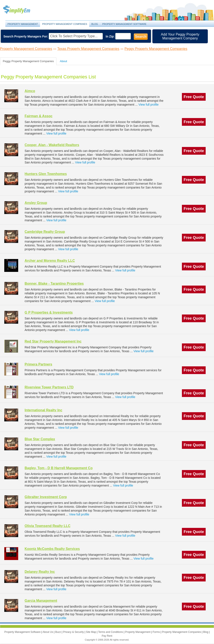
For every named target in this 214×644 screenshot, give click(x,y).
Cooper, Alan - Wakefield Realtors (52, 145)
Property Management (21, 10)
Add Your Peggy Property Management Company (180, 36)
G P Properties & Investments (49, 312)
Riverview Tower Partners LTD (49, 387)
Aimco (30, 91)
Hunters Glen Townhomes (46, 174)
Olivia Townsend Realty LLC (48, 526)
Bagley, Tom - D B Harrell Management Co (59, 468)
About (63, 61)
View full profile (149, 105)
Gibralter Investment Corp (46, 497)
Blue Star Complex (40, 439)
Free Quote (194, 97)
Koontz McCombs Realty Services (52, 549)
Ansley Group (36, 203)
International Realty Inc (43, 410)
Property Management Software (124, 24)
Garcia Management (41, 601)
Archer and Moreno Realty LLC (50, 261)
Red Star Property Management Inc (53, 341)
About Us (48, 632)
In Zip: (110, 36)
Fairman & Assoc (39, 116)
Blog (95, 24)
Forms (157, 632)
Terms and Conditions (111, 632)
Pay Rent (107, 636)
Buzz (58, 632)
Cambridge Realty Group (45, 232)
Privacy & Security (74, 632)
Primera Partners (38, 364)
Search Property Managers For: (26, 36)
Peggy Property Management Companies (156, 49)
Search (141, 37)
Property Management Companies (65, 24)
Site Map (91, 632)
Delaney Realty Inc (40, 572)
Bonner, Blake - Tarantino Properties (54, 284)
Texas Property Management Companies (88, 49)
